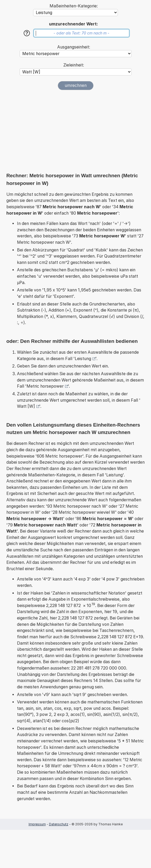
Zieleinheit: (74, 65)
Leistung (83, 359)
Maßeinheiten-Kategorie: (74, 6)
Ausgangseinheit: (74, 47)
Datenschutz (59, 824)
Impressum (37, 824)
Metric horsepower (45, 386)
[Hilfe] (27, 33)
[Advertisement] (75, 131)
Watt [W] (26, 406)
